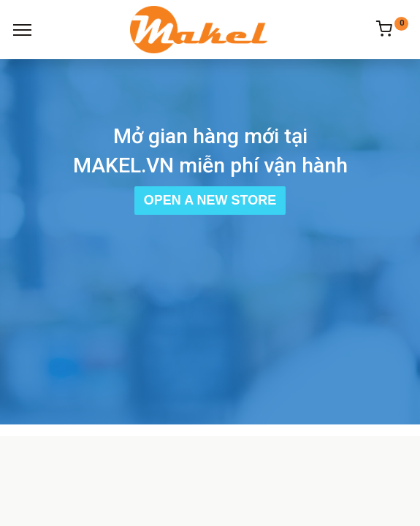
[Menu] (22, 30)
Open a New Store (210, 200)
